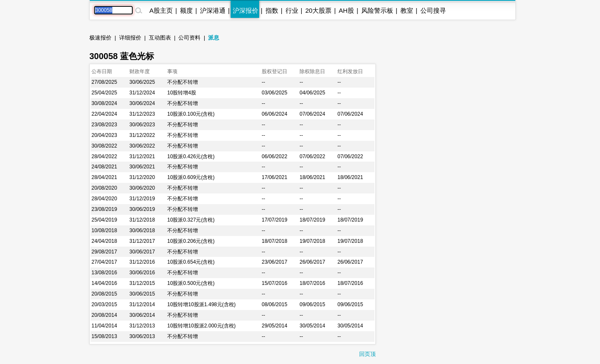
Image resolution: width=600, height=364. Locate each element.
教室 (407, 10)
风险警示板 (377, 10)
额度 (186, 10)
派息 (214, 38)
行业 (292, 10)
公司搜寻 (433, 10)
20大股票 (318, 10)
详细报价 (130, 38)
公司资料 (189, 38)
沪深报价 (246, 10)
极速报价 (100, 38)
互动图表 (160, 38)
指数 (272, 10)
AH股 (346, 10)
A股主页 (161, 10)
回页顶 (367, 354)
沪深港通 (213, 10)
